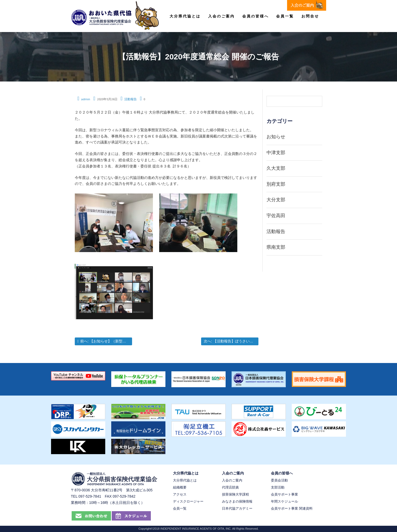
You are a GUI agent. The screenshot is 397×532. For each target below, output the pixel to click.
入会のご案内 (221, 16)
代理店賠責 (230, 487)
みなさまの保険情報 (237, 501)
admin (86, 99)
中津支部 (276, 153)
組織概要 (180, 487)
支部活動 (278, 487)
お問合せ (310, 16)
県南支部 (276, 247)
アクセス (180, 494)
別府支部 (276, 184)
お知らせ (276, 137)
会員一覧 (285, 16)
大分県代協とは (185, 16)
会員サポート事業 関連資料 (292, 508)
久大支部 (276, 168)
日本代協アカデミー (237, 508)
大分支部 (276, 200)
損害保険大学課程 (235, 494)
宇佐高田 (276, 216)
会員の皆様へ (256, 16)
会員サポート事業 (284, 494)
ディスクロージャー (188, 501)
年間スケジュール (284, 501)
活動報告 (131, 99)
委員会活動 (279, 480)
